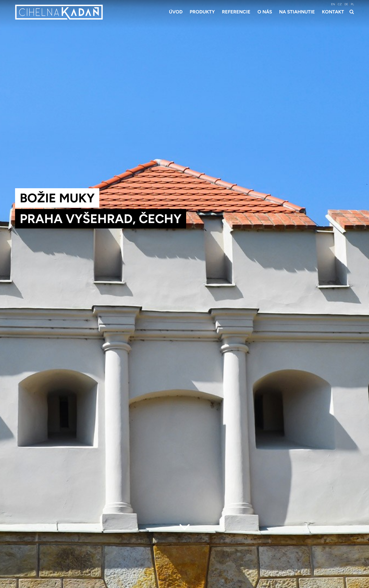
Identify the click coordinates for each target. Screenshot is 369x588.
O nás (265, 12)
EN (333, 4)
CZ (340, 4)
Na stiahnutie (297, 12)
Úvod (176, 12)
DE (346, 4)
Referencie (236, 12)
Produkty (202, 12)
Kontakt (333, 12)
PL (352, 4)
